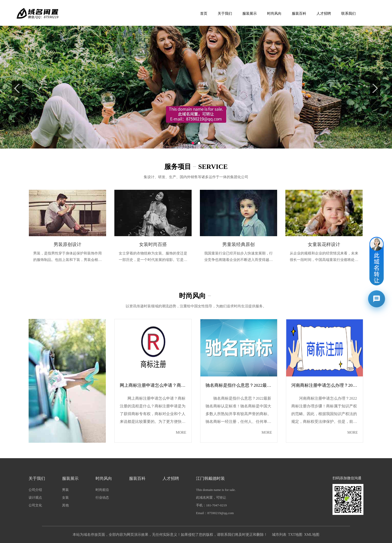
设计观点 (35, 497)
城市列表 (279, 535)
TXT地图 (295, 535)
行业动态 (102, 497)
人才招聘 (324, 14)
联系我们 (348, 14)
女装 (65, 497)
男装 (65, 490)
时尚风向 (274, 14)
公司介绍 (35, 490)
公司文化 (35, 505)
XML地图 (312, 535)
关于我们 (225, 14)
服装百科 (299, 14)
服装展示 (250, 14)
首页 (204, 14)
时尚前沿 (102, 490)
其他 (65, 505)
